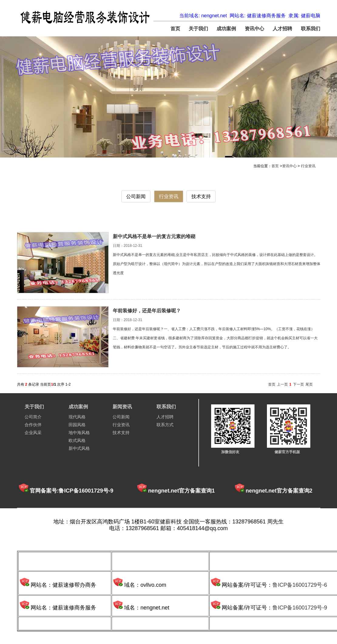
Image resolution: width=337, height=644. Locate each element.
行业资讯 (308, 166)
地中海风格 (79, 433)
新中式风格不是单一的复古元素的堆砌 (154, 236)
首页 (175, 29)
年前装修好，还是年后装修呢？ (147, 311)
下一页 (298, 384)
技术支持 (201, 196)
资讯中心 (254, 29)
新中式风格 (79, 448)
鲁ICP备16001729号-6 (300, 585)
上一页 (282, 384)
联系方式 (165, 425)
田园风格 (77, 425)
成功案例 (226, 29)
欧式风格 (77, 440)
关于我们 (198, 29)
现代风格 (77, 417)
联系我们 (311, 29)
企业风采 (33, 433)
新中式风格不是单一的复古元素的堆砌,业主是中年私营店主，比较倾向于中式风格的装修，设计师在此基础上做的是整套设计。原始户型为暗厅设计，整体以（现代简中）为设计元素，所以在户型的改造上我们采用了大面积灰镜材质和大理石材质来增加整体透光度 (217, 264)
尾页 (309, 384)
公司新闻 (136, 196)
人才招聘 (282, 29)
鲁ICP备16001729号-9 (300, 608)
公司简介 (33, 417)
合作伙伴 (33, 425)
